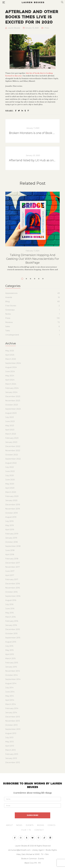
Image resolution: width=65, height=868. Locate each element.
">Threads (38, 838)
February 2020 (12, 496)
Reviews (9, 322)
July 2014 (9, 688)
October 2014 (11, 675)
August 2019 (11, 517)
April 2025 (10, 355)
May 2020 (10, 484)
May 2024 (10, 376)
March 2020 (11, 492)
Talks (8, 331)
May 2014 (10, 696)
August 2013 (11, 733)
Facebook (15, 838)
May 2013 (9, 742)
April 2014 (10, 700)
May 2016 (9, 613)
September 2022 (13, 459)
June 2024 (10, 371)
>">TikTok (44, 838)
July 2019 (9, 521)
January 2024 (11, 392)
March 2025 (11, 359)
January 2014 (11, 712)
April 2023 (10, 430)
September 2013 (13, 729)
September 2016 (13, 596)
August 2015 (11, 642)
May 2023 (10, 426)
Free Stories (11, 306)
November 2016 (13, 588)
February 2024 (12, 388)
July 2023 (10, 417)
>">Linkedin (50, 838)
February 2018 (12, 559)
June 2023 (10, 421)
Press (47, 28)
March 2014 (11, 704)
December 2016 (13, 584)
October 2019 (11, 513)
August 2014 (11, 683)
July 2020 (10, 475)
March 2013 (10, 750)
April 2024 (10, 380)
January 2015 (11, 667)
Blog (7, 301)
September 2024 (13, 363)
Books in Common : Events (33, 859)
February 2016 (12, 621)
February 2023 (12, 438)
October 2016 (11, 592)
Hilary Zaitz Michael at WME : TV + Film (32, 854)
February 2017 (12, 579)
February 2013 (12, 754)
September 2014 (13, 679)
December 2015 (13, 629)
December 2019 (13, 505)
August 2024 (11, 367)
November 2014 (13, 671)
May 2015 (9, 650)
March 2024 (11, 384)
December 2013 (13, 717)
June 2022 (10, 471)
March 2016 (10, 617)
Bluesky (32, 838)
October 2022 (12, 455)
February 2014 (12, 708)
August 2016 (11, 600)
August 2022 (11, 463)
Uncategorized (12, 335)
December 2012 (13, 762)
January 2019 (11, 538)
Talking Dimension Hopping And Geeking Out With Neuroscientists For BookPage (33, 259)
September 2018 (13, 546)
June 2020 (10, 480)
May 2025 (10, 351)
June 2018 (10, 550)
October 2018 (11, 542)
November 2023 (13, 401)
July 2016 (9, 604)
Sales (8, 326)
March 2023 (11, 434)
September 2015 (13, 638)
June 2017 (10, 571)
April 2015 (10, 654)
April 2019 (10, 529)
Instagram (21, 838)
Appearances (11, 293)
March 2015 (10, 658)
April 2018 (10, 554)
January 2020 (11, 500)
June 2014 (10, 692)
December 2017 (13, 563)
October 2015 (11, 633)
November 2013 (13, 721)
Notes (8, 314)
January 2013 (11, 758)
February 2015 (12, 663)
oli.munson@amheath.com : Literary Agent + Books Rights (32, 850)
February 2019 (12, 534)
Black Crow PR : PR (33, 863)
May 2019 (10, 525)
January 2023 (11, 442)
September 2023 (13, 409)
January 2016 (11, 625)
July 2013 (9, 737)
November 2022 (13, 450)
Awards (9, 297)
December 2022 (13, 446)
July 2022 (10, 467)
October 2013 (11, 725)
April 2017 (10, 575)
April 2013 (10, 746)
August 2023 (11, 413)
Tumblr (27, 838)
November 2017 (13, 567)
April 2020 (10, 488)
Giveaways (10, 310)
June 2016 (10, 609)
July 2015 (9, 646)
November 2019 (13, 509)
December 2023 (13, 396)
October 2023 (12, 405)
